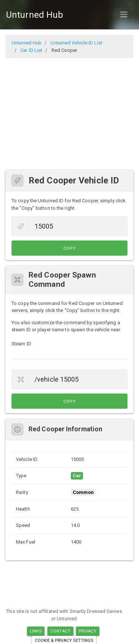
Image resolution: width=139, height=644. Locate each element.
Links (36, 631)
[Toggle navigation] (124, 14)
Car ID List (31, 50)
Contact (61, 631)
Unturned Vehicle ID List (76, 43)
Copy (70, 248)
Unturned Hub (34, 15)
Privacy (88, 631)
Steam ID (21, 344)
